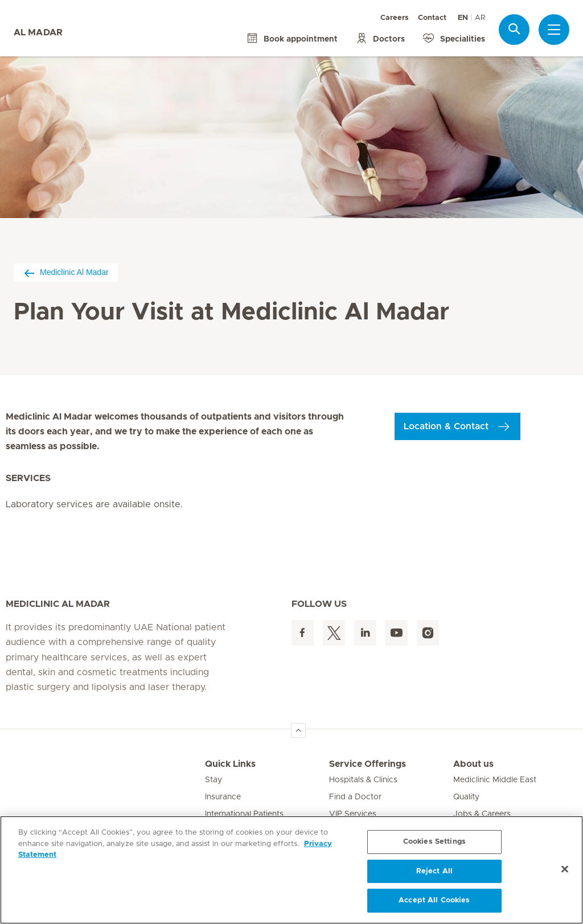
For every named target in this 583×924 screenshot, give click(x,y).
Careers (395, 18)
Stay (214, 780)
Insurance (223, 797)
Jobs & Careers (482, 814)
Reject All (434, 871)
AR (480, 18)
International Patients (244, 814)
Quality (466, 797)
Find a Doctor (355, 797)
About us (473, 764)
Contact (432, 18)
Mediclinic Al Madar (66, 272)
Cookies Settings (434, 842)
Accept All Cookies (434, 900)
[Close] (565, 869)
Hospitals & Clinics (363, 780)
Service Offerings (368, 764)
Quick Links (230, 764)
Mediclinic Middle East (495, 780)
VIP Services (353, 814)
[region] (291, 870)
